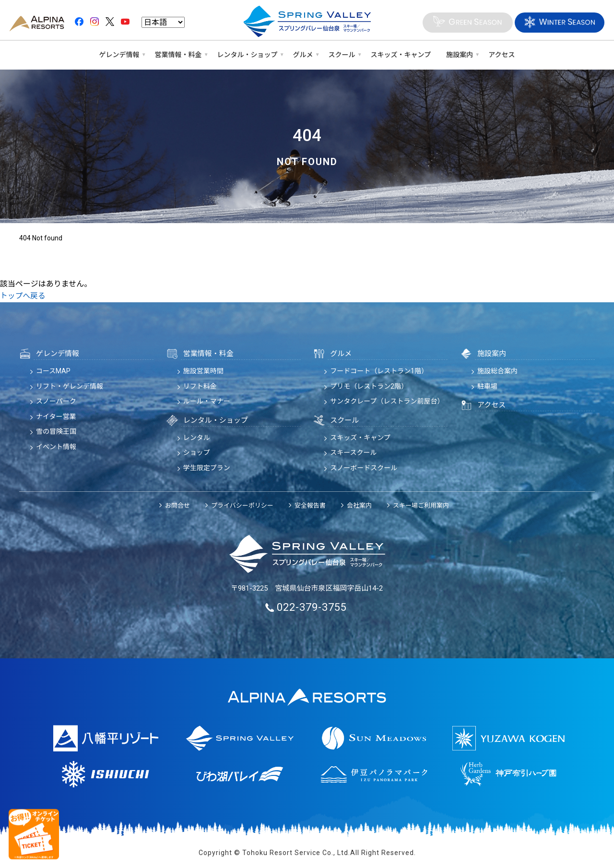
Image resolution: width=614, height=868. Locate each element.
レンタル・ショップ (248, 55)
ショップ (197, 452)
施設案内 (460, 55)
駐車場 (487, 386)
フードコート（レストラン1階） (379, 371)
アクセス (502, 55)
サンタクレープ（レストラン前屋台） (387, 401)
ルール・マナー (207, 401)
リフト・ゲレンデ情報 (70, 386)
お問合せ (177, 505)
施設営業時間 (203, 371)
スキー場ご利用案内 (421, 505)
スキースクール (353, 452)
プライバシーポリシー (242, 505)
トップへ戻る (23, 296)
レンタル (197, 438)
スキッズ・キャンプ (401, 55)
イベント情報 (56, 447)
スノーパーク (56, 401)
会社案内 (359, 505)
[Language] (163, 23)
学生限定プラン (207, 468)
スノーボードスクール (364, 468)
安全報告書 (310, 505)
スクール (342, 55)
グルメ (303, 55)
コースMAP (53, 371)
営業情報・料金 (178, 55)
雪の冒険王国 (56, 431)
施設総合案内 (497, 371)
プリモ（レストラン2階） (369, 386)
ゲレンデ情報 (119, 55)
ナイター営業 (56, 416)
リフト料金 (200, 386)
